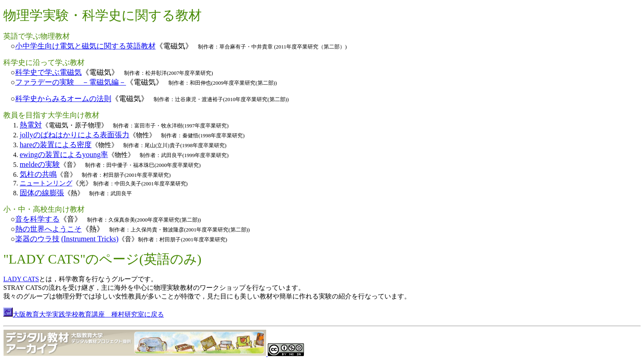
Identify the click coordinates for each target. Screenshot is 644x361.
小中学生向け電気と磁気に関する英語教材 (85, 46)
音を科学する (37, 219)
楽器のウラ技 (37, 239)
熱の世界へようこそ (48, 229)
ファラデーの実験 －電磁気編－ (71, 82)
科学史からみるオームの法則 (63, 99)
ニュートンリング (46, 183)
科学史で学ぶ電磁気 (48, 72)
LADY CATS (21, 279)
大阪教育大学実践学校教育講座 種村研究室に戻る (88, 314)
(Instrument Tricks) (90, 239)
